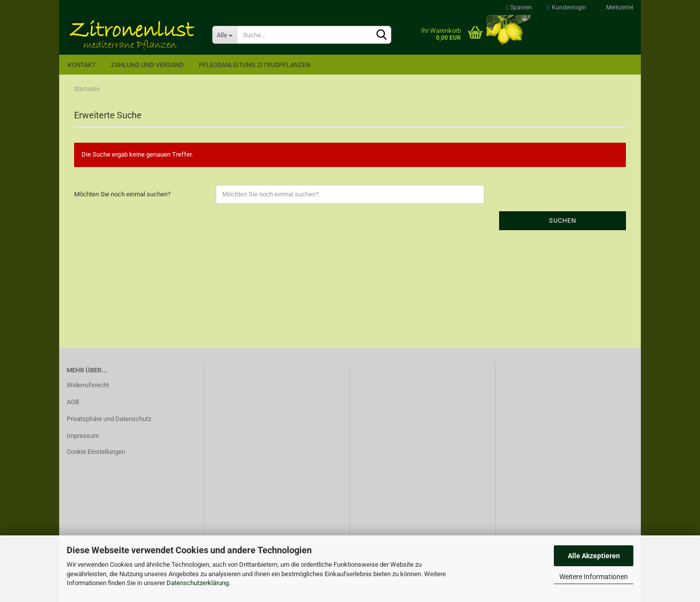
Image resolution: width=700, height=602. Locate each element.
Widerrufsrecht (88, 385)
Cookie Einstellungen (96, 452)
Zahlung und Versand (147, 65)
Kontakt (82, 65)
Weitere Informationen (594, 577)
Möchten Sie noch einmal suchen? (122, 194)
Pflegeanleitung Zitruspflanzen (255, 65)
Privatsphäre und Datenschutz (109, 419)
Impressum (83, 436)
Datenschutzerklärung (198, 583)
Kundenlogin (567, 7)
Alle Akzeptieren (594, 556)
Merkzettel (617, 7)
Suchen (563, 220)
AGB (73, 402)
